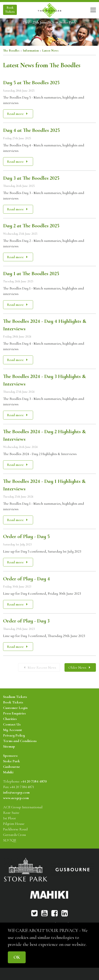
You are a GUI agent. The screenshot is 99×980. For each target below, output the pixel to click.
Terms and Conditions (20, 741)
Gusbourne (12, 767)
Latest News (50, 50)
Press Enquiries (14, 713)
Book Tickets (13, 702)
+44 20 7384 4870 (34, 781)
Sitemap (9, 746)
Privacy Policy (14, 735)
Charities (10, 719)
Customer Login (15, 708)
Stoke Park (12, 761)
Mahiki (8, 772)
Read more (18, 114)
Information (31, 50)
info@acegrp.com (16, 792)
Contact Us (12, 724)
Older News (79, 667)
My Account (13, 730)
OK (17, 957)
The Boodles (11, 50)
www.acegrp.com (16, 798)
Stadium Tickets (15, 697)
